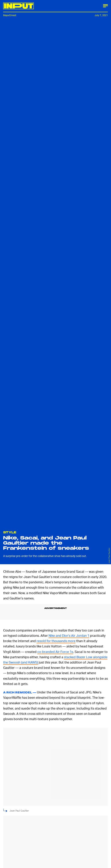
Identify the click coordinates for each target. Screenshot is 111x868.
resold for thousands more (56, 641)
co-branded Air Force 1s (55, 652)
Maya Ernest (10, 15)
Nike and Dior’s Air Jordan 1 (69, 636)
